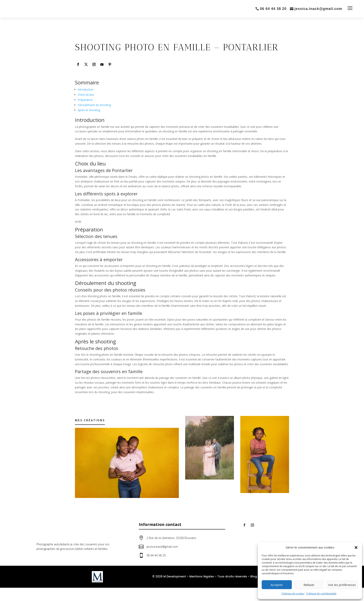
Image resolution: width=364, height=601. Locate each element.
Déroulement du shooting (94, 105)
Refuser (309, 585)
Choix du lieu (86, 95)
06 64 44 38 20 (273, 9)
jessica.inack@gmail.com (318, 9)
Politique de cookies (293, 594)
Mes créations (90, 420)
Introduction (86, 89)
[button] (356, 547)
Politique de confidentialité (321, 594)
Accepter (277, 585)
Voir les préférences (342, 585)
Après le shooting (89, 110)
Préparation (85, 100)
